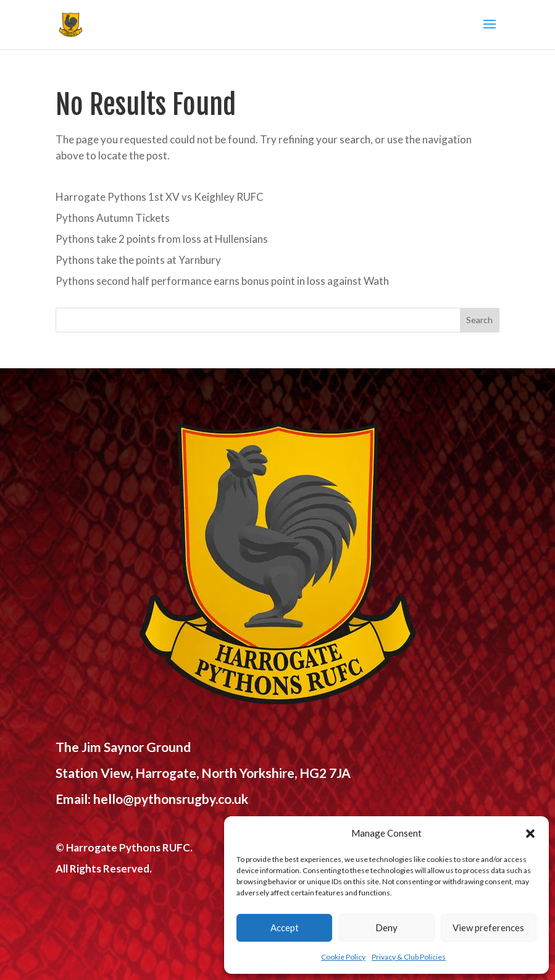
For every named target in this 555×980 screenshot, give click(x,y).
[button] (530, 834)
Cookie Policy (343, 957)
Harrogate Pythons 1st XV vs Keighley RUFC (160, 197)
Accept (285, 927)
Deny (386, 927)
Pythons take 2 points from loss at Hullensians (162, 239)
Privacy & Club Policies (409, 957)
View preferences (488, 927)
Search (479, 320)
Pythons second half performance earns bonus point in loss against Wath (222, 281)
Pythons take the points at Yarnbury (138, 260)
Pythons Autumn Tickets (113, 218)
